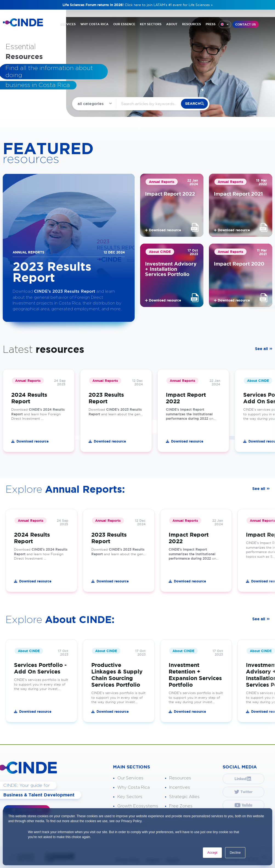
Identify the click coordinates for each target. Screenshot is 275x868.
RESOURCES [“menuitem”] (192, 24)
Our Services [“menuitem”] (130, 778)
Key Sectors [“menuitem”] (130, 797)
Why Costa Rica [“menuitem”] (134, 787)
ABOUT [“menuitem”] (172, 24)
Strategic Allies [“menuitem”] (184, 797)
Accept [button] (212, 853)
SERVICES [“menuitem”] (68, 24)
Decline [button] (235, 853)
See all (261, 349)
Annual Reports (162, 182)
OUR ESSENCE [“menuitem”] (124, 24)
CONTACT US (246, 24)
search (193, 104)
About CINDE (160, 252)
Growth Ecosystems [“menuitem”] (138, 806)
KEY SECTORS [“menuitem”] (151, 24)
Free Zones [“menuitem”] (181, 806)
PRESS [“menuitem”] (211, 24)
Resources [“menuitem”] (180, 778)
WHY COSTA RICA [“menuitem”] (94, 24)
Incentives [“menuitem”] (180, 787)
